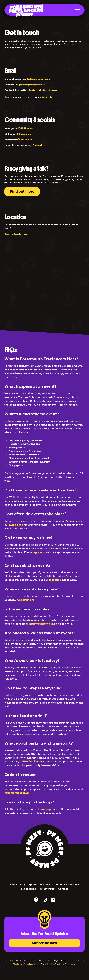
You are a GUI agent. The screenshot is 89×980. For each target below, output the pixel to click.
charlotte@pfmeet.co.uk (42, 90)
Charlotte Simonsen (65, 964)
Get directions (26, 600)
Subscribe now (44, 943)
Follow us (26, 129)
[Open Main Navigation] (77, 10)
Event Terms (28, 889)
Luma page (16, 525)
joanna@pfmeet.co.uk (32, 85)
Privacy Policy (47, 889)
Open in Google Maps (16, 234)
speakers (54, 580)
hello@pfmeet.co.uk (39, 79)
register (37, 552)
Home (13, 885)
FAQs (23, 885)
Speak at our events (41, 885)
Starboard (18, 964)
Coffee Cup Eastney (32, 762)
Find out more (22, 191)
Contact (63, 889)
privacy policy (47, 97)
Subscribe (39, 145)
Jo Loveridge (33, 964)
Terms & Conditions (68, 885)
